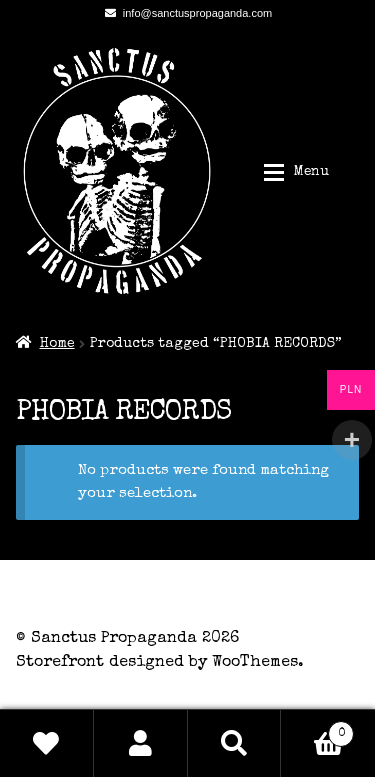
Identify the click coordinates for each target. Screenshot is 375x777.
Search (235, 743)
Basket (317, 730)
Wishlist (47, 743)
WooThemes (255, 663)
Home (57, 344)
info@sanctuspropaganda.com (185, 13)
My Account (141, 743)
